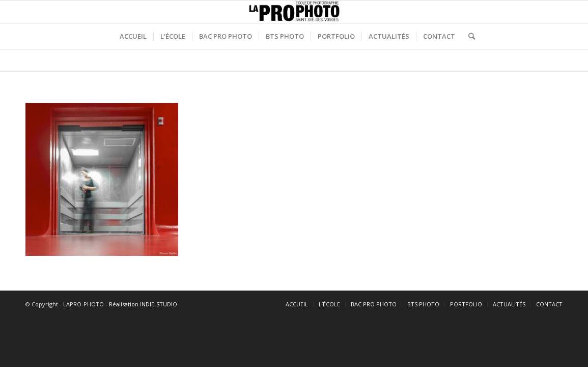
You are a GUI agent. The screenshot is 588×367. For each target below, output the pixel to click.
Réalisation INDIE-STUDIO (143, 304)
